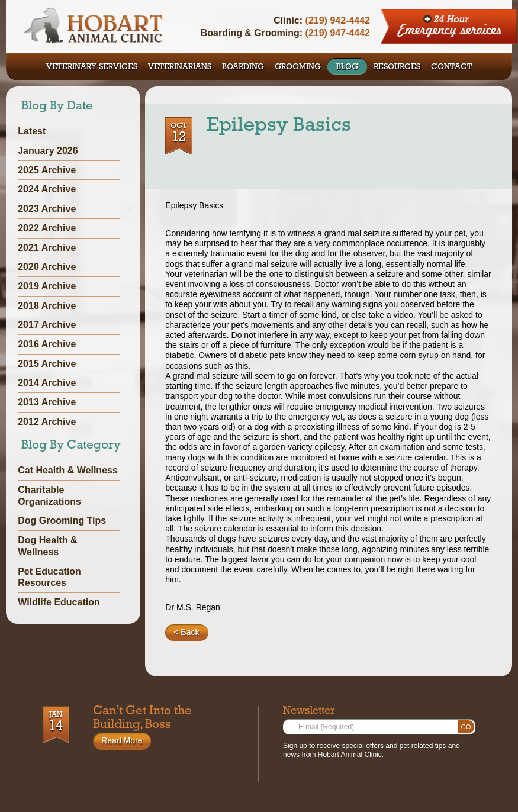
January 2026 (48, 151)
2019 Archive (47, 286)
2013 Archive (47, 402)
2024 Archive (47, 189)
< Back (186, 632)
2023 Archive (47, 209)
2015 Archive (47, 364)
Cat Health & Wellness (68, 470)
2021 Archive (47, 248)
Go (466, 727)
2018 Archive (47, 306)
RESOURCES (397, 67)
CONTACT (451, 67)
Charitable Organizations (49, 496)
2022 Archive (47, 228)
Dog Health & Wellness (47, 546)
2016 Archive (47, 344)
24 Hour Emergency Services (449, 27)
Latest (32, 131)
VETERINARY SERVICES (92, 67)
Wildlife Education (59, 602)
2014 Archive (47, 383)
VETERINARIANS (180, 67)
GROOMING (298, 67)
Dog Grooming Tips (62, 521)
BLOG (347, 67)
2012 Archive (47, 422)
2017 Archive (47, 325)
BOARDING (243, 67)
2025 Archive (47, 170)
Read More (122, 740)
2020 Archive (47, 267)
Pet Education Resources (49, 577)
